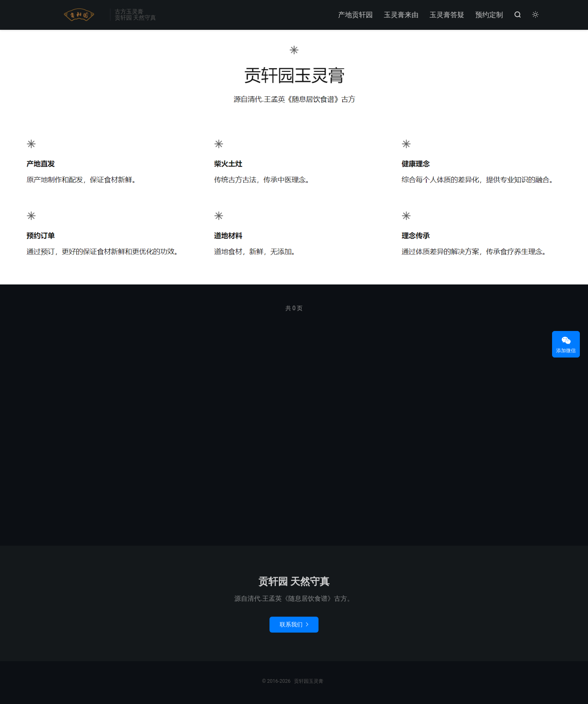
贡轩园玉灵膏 (77, 15)
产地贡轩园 (355, 15)
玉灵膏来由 (401, 15)
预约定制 (489, 15)
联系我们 (294, 624)
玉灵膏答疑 (447, 15)
